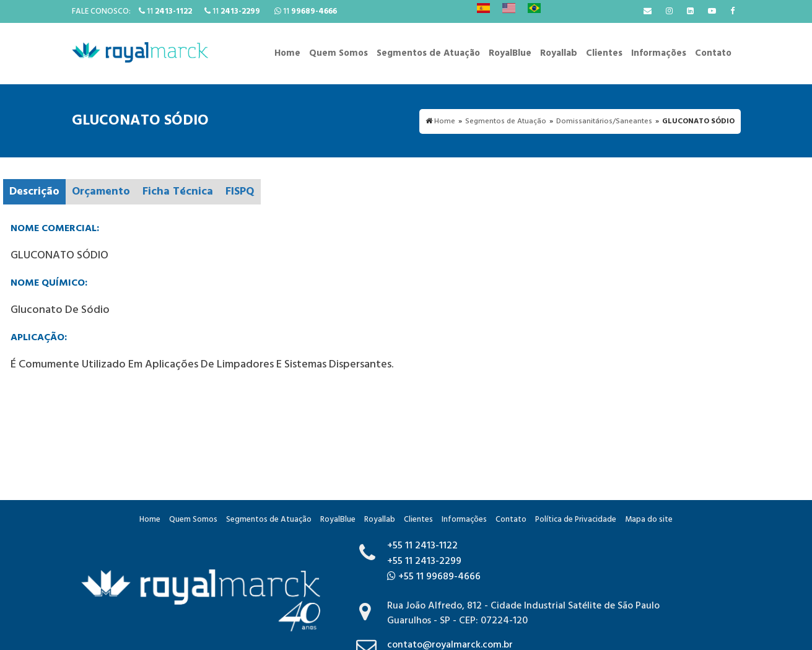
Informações (659, 53)
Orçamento (101, 192)
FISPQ (240, 192)
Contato (713, 53)
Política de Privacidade (576, 520)
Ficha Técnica (178, 192)
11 (165, 11)
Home (287, 53)
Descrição (34, 192)
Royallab (559, 53)
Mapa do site (649, 520)
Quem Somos (338, 53)
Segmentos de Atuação (428, 53)
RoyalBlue (510, 53)
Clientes (604, 53)
